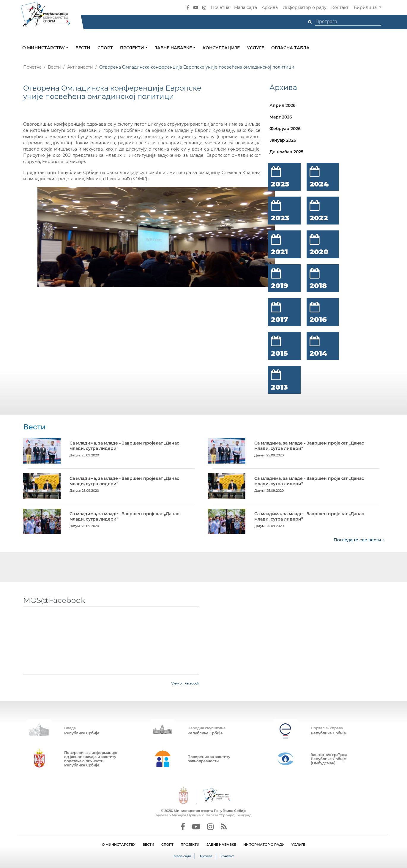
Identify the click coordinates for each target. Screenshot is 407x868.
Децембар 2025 (286, 152)
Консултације (221, 48)
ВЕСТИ (148, 845)
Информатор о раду (305, 7)
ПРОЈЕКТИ (190, 845)
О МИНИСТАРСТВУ (119, 845)
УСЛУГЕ (298, 845)
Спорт (105, 48)
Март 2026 (281, 117)
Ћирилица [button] (366, 7)
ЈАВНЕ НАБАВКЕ (221, 845)
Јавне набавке (174, 48)
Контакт (340, 7)
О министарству (44, 48)
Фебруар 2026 (285, 129)
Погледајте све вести (359, 540)
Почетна (220, 7)
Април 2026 (283, 105)
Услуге (255, 48)
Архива (270, 7)
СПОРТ (167, 845)
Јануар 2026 (283, 140)
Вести (83, 48)
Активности (80, 67)
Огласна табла (290, 48)
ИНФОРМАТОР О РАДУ (264, 845)
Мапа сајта (246, 7)
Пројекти (133, 48)
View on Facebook (185, 683)
